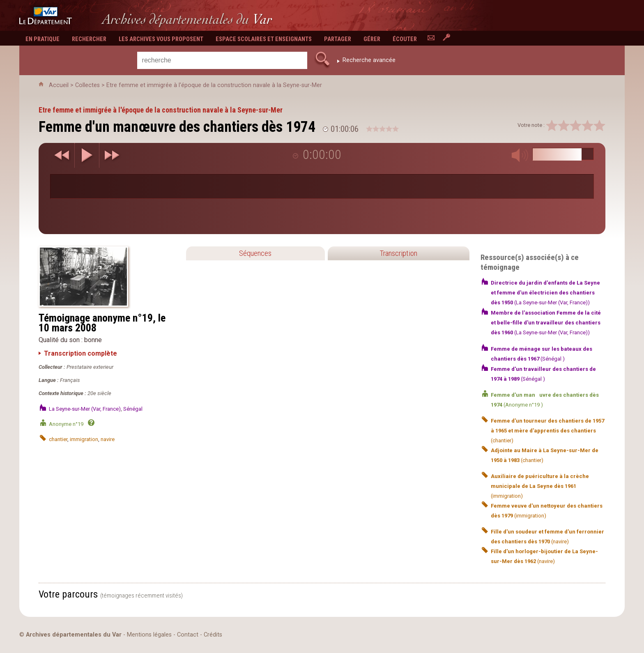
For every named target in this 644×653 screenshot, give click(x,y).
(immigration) (540, 486)
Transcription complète (80, 353)
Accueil (59, 85)
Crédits (213, 635)
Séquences (255, 253)
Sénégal (133, 409)
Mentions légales (149, 635)
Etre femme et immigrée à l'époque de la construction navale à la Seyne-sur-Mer (214, 85)
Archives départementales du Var (74, 635)
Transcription (398, 253)
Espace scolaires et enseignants (264, 39)
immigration (84, 439)
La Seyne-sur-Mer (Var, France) (85, 409)
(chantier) (547, 431)
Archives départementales (187, 19)
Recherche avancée (369, 60)
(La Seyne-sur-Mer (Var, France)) (545, 293)
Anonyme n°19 (67, 424)
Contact (188, 635)
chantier (58, 439)
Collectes (87, 85)
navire (108, 439)
